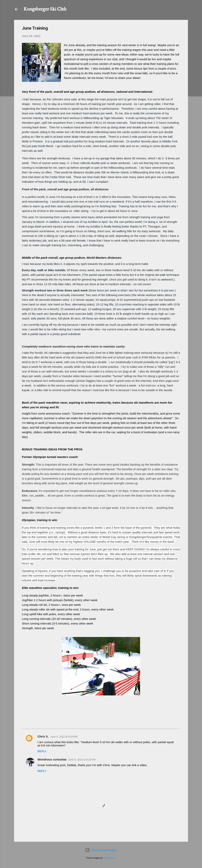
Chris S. (43, 736)
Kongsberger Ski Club (45, 9)
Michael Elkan (109, 858)
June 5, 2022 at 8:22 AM (82, 760)
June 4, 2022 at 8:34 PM (64, 737)
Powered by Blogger (101, 850)
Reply (42, 751)
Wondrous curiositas (52, 759)
